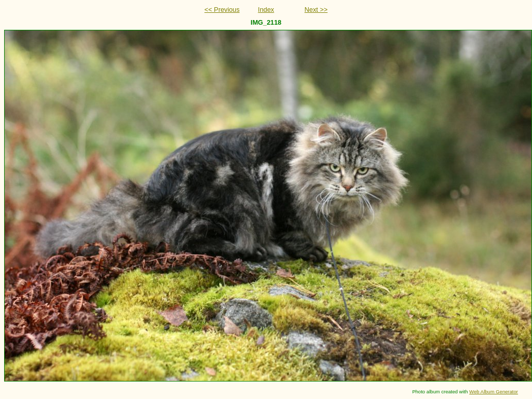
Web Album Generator (494, 392)
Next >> (316, 10)
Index (266, 10)
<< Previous (222, 10)
